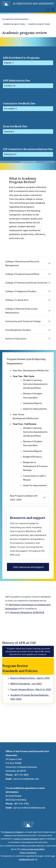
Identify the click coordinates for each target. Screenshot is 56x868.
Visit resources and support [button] (28, 567)
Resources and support (27, 518)
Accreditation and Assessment (33, 4)
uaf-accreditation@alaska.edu (29, 808)
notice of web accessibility (33, 849)
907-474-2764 (22, 803)
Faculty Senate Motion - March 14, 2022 (31, 689)
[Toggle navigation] (47, 10)
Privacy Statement (28, 853)
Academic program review (14, 24)
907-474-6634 (22, 775)
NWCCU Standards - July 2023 (26, 684)
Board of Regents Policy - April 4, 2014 (30, 678)
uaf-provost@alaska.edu (26, 779)
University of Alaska (13, 832)
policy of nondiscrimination (27, 839)
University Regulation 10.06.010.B (27, 612)
